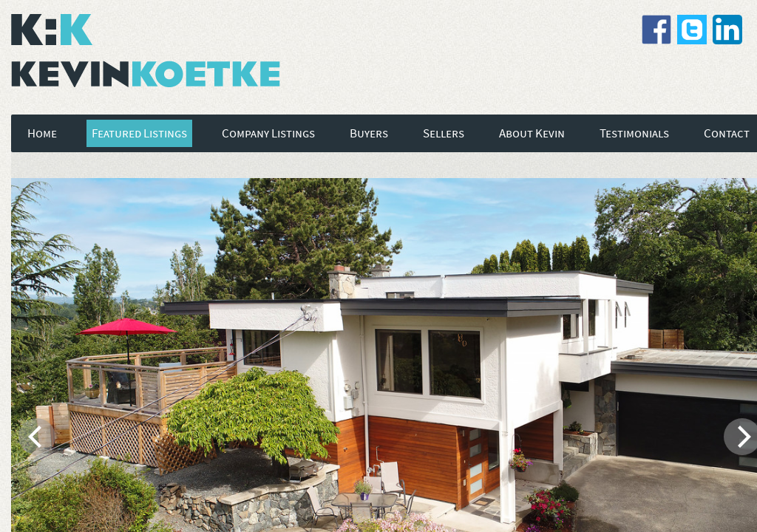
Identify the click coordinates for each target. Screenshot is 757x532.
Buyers (369, 133)
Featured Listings (139, 133)
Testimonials (634, 133)
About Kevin (532, 133)
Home (42, 133)
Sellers (444, 133)
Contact (727, 133)
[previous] (37, 437)
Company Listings (268, 133)
